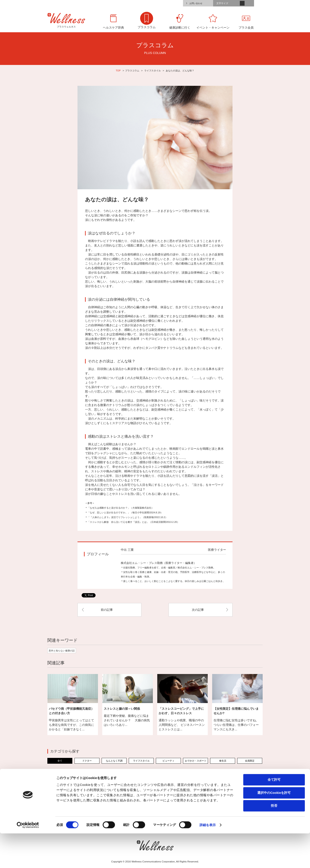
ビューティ (168, 761)
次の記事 (198, 610)
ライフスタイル (153, 71)
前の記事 (107, 610)
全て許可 (274, 814)
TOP (118, 71)
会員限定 (250, 761)
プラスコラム (132, 71)
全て (60, 761)
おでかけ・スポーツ (196, 761)
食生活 (223, 761)
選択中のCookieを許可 (274, 827)
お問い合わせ (196, 3)
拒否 (274, 840)
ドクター (87, 761)
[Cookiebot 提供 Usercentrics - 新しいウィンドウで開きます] (28, 860)
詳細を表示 (208, 860)
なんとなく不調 (114, 761)
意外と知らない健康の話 (62, 651)
